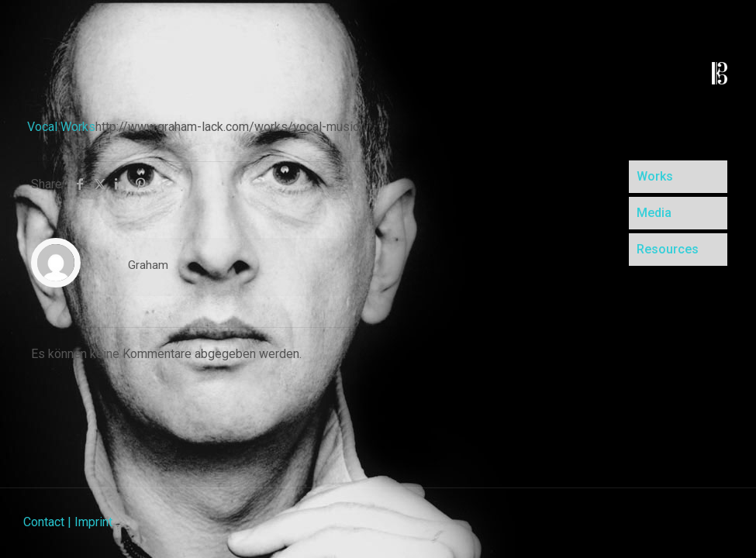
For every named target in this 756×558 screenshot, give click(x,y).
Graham (148, 265)
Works (655, 176)
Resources (668, 249)
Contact (44, 522)
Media (654, 213)
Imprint (93, 522)
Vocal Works (61, 127)
